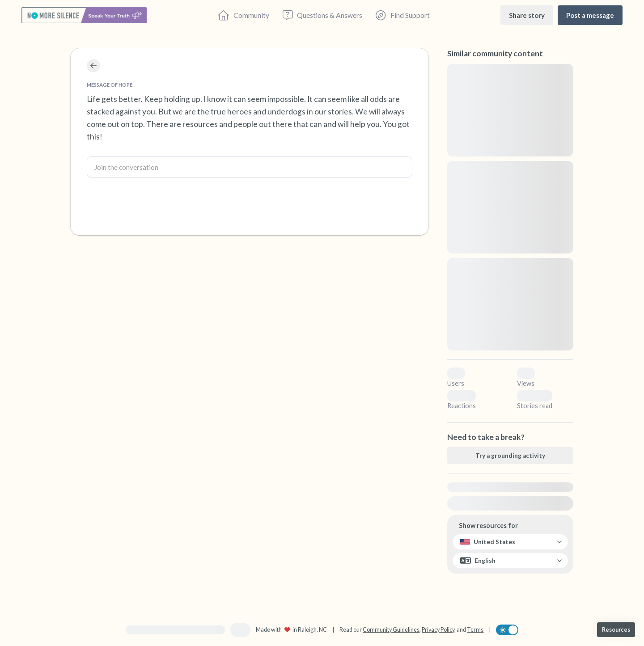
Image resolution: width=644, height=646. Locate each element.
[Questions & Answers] (322, 15)
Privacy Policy (438, 630)
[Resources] (616, 630)
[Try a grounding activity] (510, 456)
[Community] (244, 15)
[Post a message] (590, 15)
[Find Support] (402, 15)
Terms (475, 630)
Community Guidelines (391, 630)
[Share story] (527, 15)
